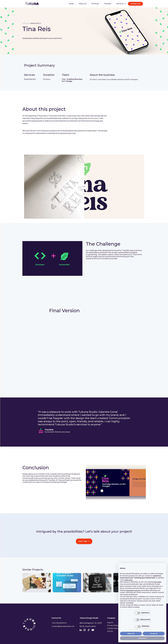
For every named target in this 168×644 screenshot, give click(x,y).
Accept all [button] (154, 634)
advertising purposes (133, 590)
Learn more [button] (142, 638)
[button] (121, 4)
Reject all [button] (131, 634)
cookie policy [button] (128, 580)
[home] (32, 4)
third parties (157, 582)
